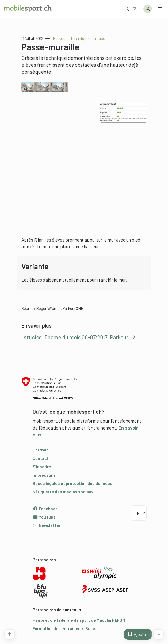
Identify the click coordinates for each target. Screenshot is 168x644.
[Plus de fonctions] (158, 634)
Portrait (40, 450)
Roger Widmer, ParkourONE (60, 308)
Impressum (44, 475)
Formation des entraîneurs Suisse (66, 628)
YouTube (44, 517)
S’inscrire (42, 466)
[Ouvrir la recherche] (127, 9)
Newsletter (47, 525)
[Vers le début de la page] (10, 634)
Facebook (45, 508)
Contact (41, 458)
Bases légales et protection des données (72, 483)
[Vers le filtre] (135, 9)
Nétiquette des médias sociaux (63, 492)
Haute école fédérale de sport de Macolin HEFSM (79, 620)
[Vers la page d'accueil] (28, 9)
